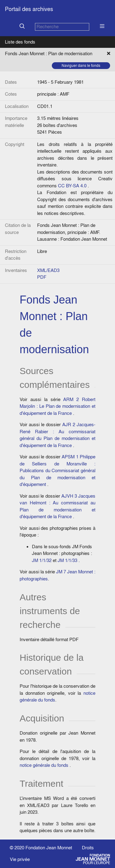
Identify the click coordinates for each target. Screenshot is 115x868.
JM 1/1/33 (67, 560)
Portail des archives (29, 9)
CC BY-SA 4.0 (72, 186)
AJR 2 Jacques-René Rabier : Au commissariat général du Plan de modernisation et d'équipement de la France (57, 435)
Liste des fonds (20, 42)
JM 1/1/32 (42, 560)
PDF (42, 277)
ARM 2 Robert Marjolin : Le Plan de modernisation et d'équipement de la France (57, 406)
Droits (88, 848)
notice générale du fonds (44, 765)
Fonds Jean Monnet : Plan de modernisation (49, 54)
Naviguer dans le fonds (81, 65)
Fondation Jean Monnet (49, 848)
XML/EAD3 (48, 270)
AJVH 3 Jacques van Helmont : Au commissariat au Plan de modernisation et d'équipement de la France (57, 506)
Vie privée (20, 859)
